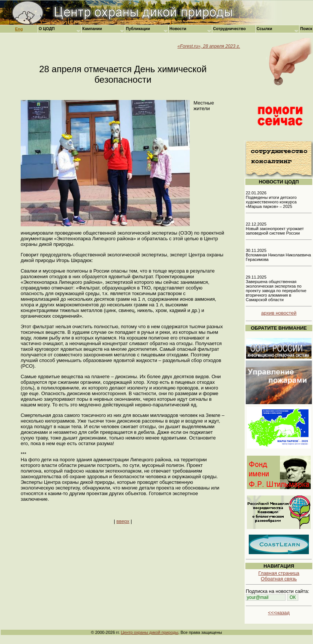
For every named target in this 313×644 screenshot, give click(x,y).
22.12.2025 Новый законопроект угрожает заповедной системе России (275, 229)
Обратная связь (279, 579)
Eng (19, 29)
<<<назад (279, 613)
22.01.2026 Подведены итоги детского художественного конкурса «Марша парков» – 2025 (271, 200)
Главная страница (279, 573)
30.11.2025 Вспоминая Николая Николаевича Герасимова (278, 255)
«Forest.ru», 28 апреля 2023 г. (209, 46)
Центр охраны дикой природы (150, 632)
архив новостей (279, 313)
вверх (123, 521)
